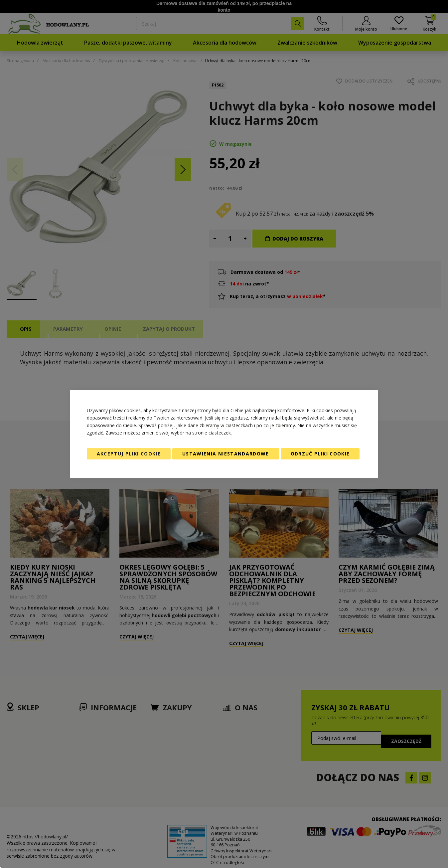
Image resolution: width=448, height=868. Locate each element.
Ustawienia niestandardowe (226, 454)
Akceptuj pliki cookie (129, 454)
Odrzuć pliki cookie (320, 454)
